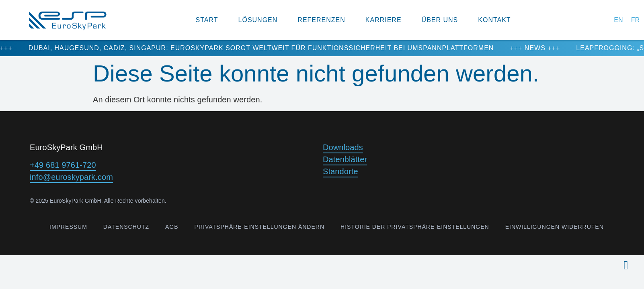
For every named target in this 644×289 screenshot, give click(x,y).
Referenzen (321, 20)
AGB (172, 227)
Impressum (68, 227)
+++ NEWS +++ (542, 48)
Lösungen (258, 20)
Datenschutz (126, 227)
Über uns (440, 20)
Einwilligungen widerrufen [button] (555, 227)
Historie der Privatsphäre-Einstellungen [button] (415, 227)
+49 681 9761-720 (63, 165)
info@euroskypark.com (71, 177)
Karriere (384, 20)
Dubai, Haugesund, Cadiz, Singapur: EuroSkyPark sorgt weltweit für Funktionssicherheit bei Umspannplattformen (268, 48)
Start (207, 20)
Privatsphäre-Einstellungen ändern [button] (259, 227)
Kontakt (494, 20)
